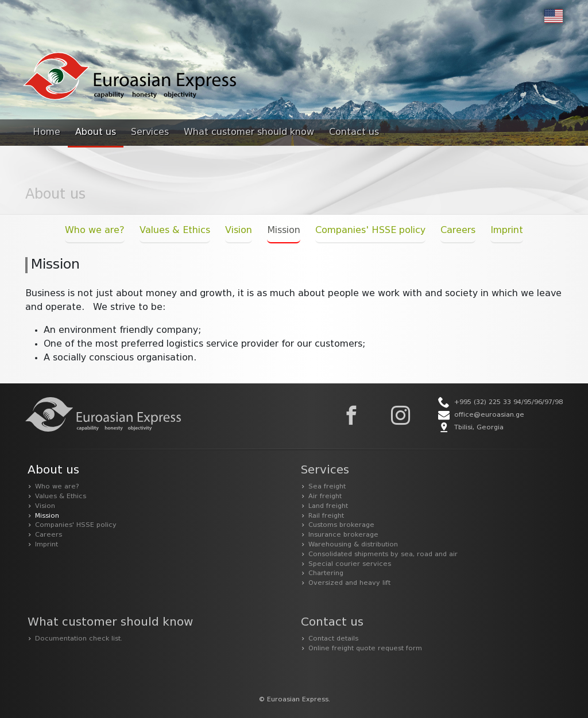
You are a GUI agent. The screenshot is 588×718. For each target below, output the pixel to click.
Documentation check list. (79, 639)
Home (47, 133)
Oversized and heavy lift (349, 583)
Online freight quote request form (365, 649)
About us (96, 133)
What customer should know (249, 133)
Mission (284, 231)
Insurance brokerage (343, 535)
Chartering (326, 573)
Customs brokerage (341, 525)
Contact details (333, 639)
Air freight (325, 496)
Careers (458, 231)
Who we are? (95, 231)
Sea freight (327, 487)
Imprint (507, 231)
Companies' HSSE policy (370, 231)
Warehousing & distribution (353, 545)
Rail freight (326, 516)
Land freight (328, 506)
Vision (239, 231)
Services (150, 133)
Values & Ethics (175, 231)
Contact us (354, 133)
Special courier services (350, 564)
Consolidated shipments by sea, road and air (383, 554)
